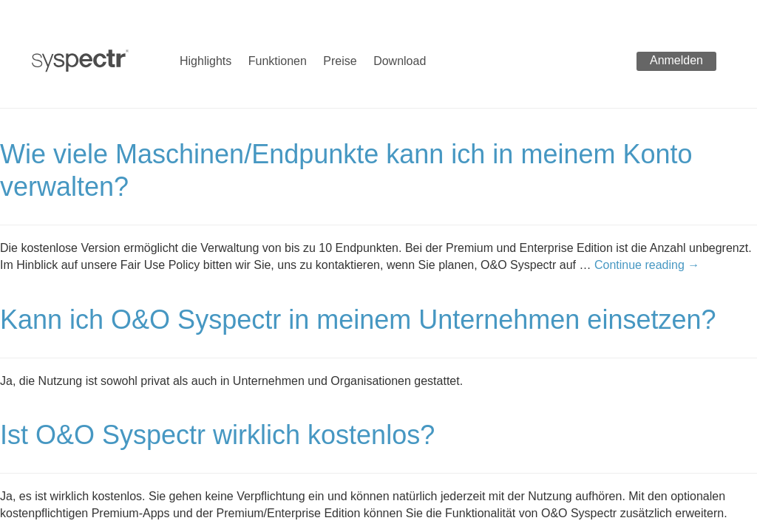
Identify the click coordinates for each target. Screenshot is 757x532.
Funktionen (278, 61)
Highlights (206, 61)
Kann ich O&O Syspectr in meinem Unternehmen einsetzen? (358, 320)
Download (400, 61)
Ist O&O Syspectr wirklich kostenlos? (217, 435)
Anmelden (676, 60)
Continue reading (647, 265)
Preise (340, 61)
